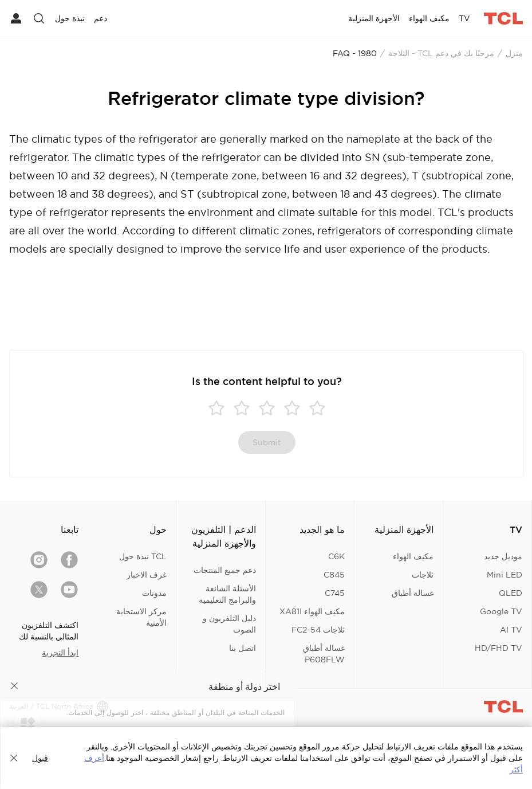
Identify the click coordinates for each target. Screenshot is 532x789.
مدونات (154, 593)
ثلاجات (423, 575)
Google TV (501, 611)
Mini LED (505, 575)
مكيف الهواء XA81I (312, 611)
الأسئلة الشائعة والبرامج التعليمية (227, 594)
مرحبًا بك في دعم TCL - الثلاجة (441, 53)
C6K (336, 556)
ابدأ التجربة (60, 653)
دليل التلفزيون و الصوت (229, 624)
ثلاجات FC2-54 (318, 630)
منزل (514, 53)
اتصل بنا (243, 648)
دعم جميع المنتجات (225, 570)
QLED (511, 593)
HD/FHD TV (498, 648)
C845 (334, 575)
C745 (335, 593)
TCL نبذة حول (143, 556)
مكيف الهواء (413, 556)
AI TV (511, 630)
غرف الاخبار (147, 575)
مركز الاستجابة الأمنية (141, 617)
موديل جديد (503, 556)
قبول (40, 758)
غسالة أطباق (413, 593)
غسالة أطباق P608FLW (324, 654)
